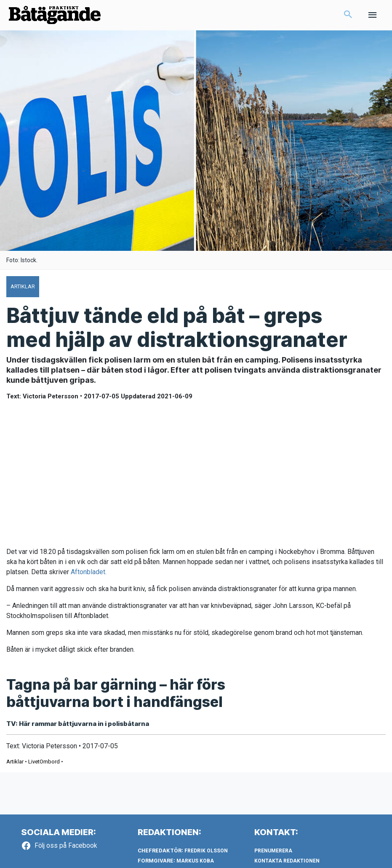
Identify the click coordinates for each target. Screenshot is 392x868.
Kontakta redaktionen (287, 861)
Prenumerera (273, 851)
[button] (348, 15)
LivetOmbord (44, 762)
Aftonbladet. (89, 572)
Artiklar (15, 762)
